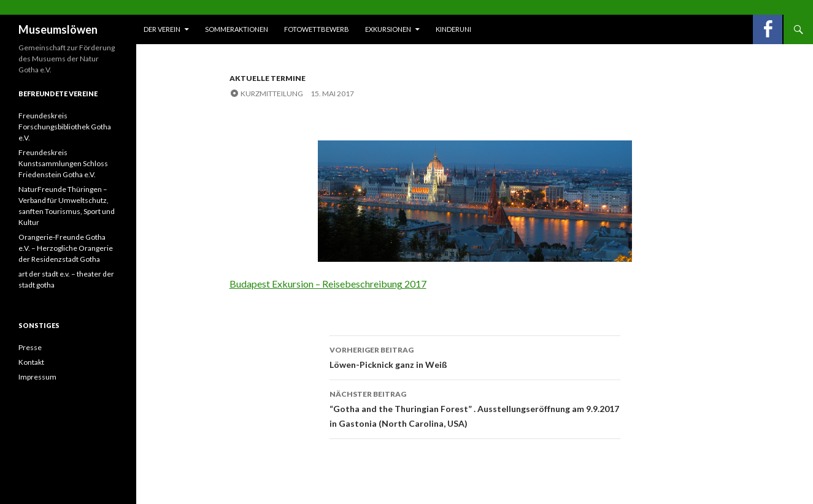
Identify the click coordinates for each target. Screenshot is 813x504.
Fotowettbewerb (317, 29)
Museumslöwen (58, 29)
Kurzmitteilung (272, 94)
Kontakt (31, 362)
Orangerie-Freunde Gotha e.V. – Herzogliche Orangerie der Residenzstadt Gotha (66, 248)
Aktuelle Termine (268, 78)
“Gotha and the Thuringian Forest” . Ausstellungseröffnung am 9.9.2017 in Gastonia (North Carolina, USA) (475, 408)
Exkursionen (388, 29)
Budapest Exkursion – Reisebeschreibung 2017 (328, 284)
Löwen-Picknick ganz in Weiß (475, 356)
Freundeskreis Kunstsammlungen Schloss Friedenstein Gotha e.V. (63, 163)
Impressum (37, 377)
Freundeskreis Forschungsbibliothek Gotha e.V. (65, 127)
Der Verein (162, 29)
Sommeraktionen (237, 29)
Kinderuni (453, 29)
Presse (30, 347)
